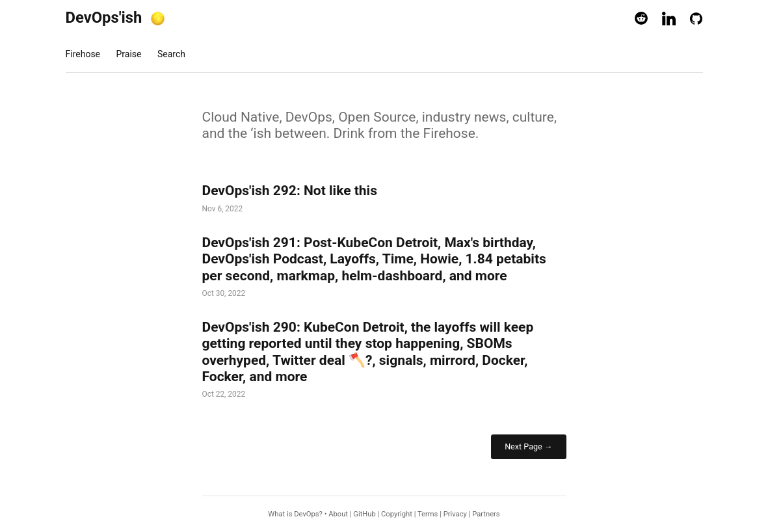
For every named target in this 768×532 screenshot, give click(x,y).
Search (171, 54)
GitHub (364, 514)
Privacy (455, 514)
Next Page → (528, 446)
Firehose (83, 54)
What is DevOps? (295, 514)
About (338, 514)
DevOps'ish (104, 18)
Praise (129, 54)
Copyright (397, 514)
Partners (486, 514)
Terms (428, 514)
